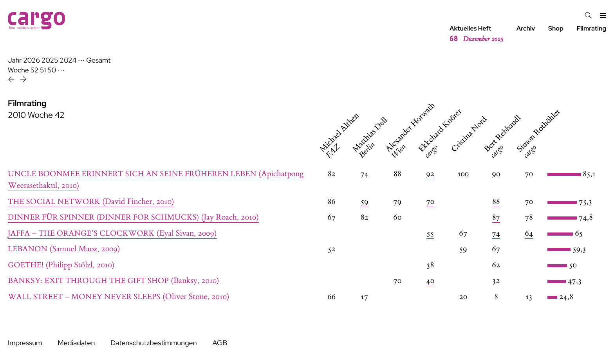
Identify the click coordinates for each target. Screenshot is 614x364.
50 (52, 70)
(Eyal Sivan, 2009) (112, 233)
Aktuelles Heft (476, 34)
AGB (220, 343)
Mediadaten (76, 343)
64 (529, 233)
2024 (68, 60)
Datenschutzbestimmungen (153, 343)
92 (430, 174)
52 (35, 70)
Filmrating (591, 28)
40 (430, 281)
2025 (50, 60)
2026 (32, 60)
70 (430, 202)
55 (430, 233)
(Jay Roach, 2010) (133, 217)
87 (496, 217)
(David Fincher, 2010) (91, 202)
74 (496, 233)
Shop (556, 28)
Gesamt (98, 60)
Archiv (526, 28)
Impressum (25, 343)
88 (496, 202)
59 (365, 202)
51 (43, 70)
